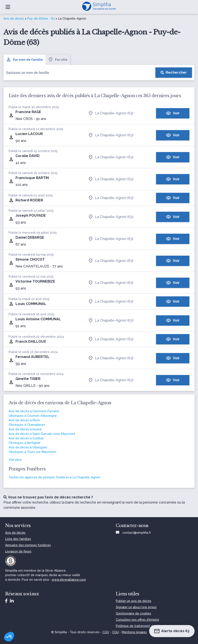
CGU (115, 632)
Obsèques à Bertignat (25, 443)
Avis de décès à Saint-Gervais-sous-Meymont (42, 434)
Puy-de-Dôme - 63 (41, 19)
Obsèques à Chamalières (27, 425)
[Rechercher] (174, 73)
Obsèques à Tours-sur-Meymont (32, 452)
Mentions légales (134, 632)
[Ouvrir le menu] (8, 7)
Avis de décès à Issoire (25, 429)
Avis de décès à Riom (24, 420)
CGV (106, 632)
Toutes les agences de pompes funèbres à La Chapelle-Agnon (54, 477)
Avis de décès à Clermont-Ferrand (34, 411)
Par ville (58, 60)
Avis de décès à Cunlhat (26, 438)
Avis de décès (14, 19)
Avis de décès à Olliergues (28, 447)
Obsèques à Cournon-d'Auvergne (33, 416)
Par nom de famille (24, 60)
